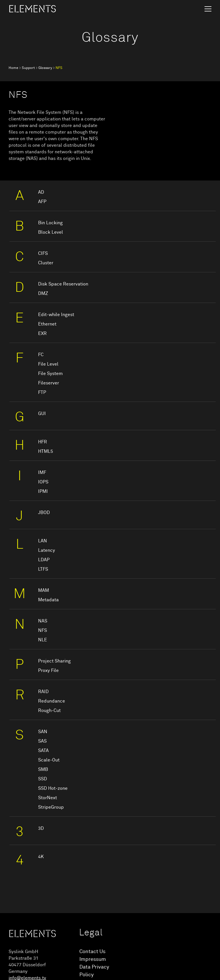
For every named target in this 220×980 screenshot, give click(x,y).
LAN (43, 541)
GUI (42, 414)
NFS (43, 630)
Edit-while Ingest (56, 315)
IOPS (43, 482)
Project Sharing (54, 661)
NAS (43, 621)
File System (50, 374)
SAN (43, 732)
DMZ (43, 293)
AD (41, 192)
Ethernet (47, 324)
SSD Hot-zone (53, 788)
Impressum (93, 959)
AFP (42, 202)
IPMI (43, 491)
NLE (43, 640)
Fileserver (49, 383)
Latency (47, 550)
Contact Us (92, 952)
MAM (44, 590)
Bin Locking (50, 223)
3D (41, 828)
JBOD (44, 513)
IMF (42, 473)
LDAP (44, 560)
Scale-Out (49, 760)
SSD (43, 779)
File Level (48, 364)
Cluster (46, 263)
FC (41, 355)
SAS (42, 741)
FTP (42, 392)
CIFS (43, 253)
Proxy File (48, 670)
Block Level (51, 232)
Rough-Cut (49, 711)
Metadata (48, 600)
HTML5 (46, 451)
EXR (42, 334)
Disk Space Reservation (63, 284)
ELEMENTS (32, 9)
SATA (43, 751)
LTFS (43, 569)
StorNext (48, 798)
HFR (43, 442)
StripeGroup (51, 807)
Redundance (52, 701)
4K (41, 857)
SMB (43, 769)
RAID (43, 692)
